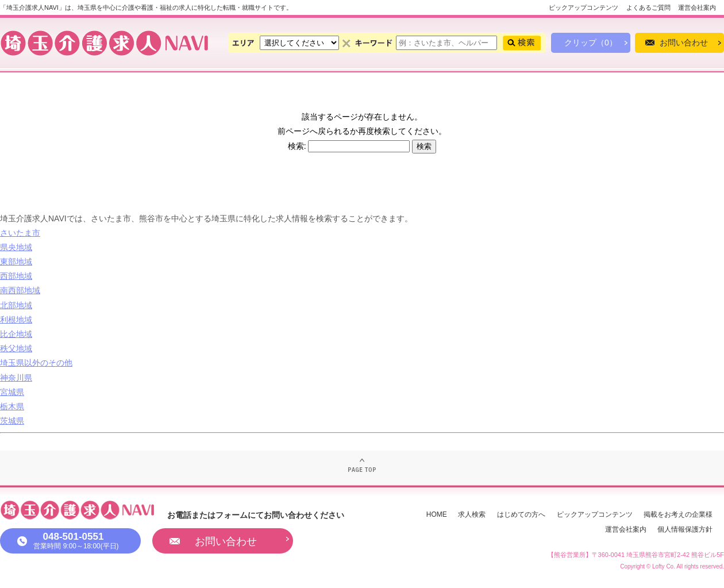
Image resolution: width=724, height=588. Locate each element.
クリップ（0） (591, 43)
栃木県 (12, 406)
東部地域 (16, 262)
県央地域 (16, 247)
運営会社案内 (697, 7)
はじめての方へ (521, 514)
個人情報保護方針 (685, 529)
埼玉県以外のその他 (36, 363)
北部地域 (16, 305)
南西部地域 (20, 290)
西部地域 (16, 276)
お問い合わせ (684, 43)
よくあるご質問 (648, 7)
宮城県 (12, 392)
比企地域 (16, 334)
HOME (437, 514)
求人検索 (472, 514)
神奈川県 (16, 378)
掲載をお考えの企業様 (678, 514)
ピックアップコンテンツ (584, 7)
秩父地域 (16, 348)
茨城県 (12, 421)
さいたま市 (20, 233)
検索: (297, 146)
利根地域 (16, 320)
